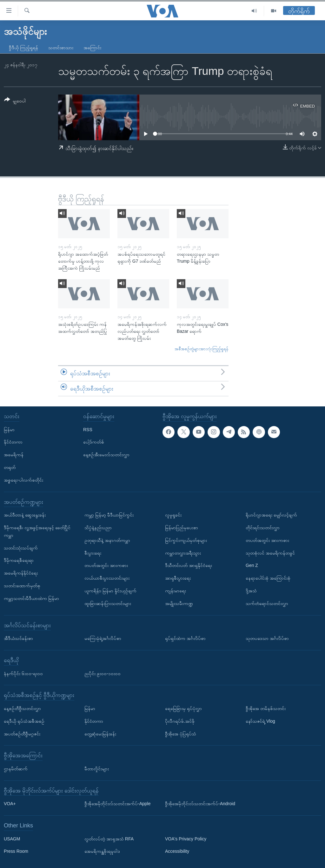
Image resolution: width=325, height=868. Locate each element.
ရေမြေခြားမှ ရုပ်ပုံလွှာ (183, 708)
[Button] (15, 101)
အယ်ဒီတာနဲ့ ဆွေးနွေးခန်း (25, 515)
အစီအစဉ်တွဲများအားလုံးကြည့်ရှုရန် (202, 349)
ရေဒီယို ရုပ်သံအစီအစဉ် (24, 721)
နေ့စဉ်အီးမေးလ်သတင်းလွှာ (106, 455)
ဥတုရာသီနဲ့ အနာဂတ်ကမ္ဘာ (107, 540)
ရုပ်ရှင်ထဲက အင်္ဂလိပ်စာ (185, 638)
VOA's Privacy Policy (186, 839)
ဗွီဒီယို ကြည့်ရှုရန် (23, 48)
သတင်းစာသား (61, 48)
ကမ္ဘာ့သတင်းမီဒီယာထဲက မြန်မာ (31, 598)
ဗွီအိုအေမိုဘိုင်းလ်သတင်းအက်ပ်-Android (200, 804)
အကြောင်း (92, 48)
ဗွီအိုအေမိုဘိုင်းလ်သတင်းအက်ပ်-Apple (117, 804)
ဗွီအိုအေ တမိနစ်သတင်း (266, 708)
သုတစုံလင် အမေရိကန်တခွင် (270, 553)
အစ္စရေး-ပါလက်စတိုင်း (23, 480)
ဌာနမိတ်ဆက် (16, 769)
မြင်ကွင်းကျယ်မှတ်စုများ (186, 540)
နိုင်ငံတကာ (13, 442)
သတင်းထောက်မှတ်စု (22, 586)
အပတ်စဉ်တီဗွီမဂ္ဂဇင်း (22, 734)
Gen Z (252, 566)
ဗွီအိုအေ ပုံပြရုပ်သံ (181, 734)
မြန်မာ (9, 430)
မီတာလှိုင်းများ (97, 769)
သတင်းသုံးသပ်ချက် (21, 548)
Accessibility (177, 852)
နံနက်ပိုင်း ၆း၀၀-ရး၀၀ (23, 674)
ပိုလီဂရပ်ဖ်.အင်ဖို (180, 721)
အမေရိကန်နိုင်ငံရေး (21, 573)
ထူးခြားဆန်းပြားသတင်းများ (108, 603)
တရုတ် (10, 467)
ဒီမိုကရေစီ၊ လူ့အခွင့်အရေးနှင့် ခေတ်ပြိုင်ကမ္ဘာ (37, 531)
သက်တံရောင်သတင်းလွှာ (267, 603)
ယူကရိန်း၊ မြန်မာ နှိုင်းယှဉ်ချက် (110, 591)
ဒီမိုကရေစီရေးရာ (19, 561)
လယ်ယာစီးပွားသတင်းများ (107, 578)
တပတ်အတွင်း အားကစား (106, 566)
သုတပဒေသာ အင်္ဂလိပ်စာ (267, 638)
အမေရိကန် (14, 455)
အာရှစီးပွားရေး (178, 578)
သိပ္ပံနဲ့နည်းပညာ (98, 528)
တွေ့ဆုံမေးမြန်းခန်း (100, 734)
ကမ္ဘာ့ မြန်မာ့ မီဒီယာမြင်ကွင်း (109, 515)
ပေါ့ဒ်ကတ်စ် (94, 442)
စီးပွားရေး (93, 553)
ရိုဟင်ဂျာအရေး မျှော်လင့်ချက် (271, 515)
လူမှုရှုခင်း (173, 515)
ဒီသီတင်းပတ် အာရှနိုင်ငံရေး (189, 566)
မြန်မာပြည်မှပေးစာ (182, 528)
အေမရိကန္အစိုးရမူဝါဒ (102, 852)
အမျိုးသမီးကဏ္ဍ (179, 603)
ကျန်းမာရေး (176, 591)
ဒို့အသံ (251, 591)
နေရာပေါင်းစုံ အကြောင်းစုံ (268, 578)
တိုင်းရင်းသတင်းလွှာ (263, 528)
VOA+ (10, 804)
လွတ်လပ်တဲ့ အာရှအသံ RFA (109, 839)
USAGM (12, 839)
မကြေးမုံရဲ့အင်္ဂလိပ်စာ (103, 638)
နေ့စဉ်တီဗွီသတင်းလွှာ (22, 708)
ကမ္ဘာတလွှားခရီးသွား (183, 553)
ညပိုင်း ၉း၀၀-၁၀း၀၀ (103, 674)
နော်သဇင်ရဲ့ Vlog (260, 721)
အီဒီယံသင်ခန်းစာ (18, 638)
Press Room (16, 852)
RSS (88, 430)
